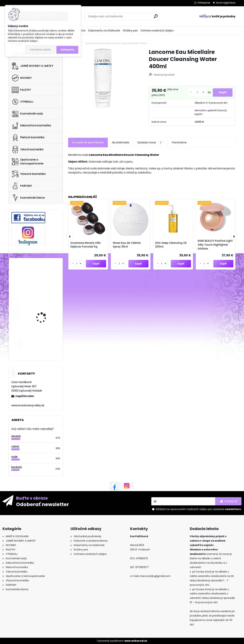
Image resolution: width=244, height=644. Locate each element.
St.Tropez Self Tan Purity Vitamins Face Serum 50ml (45, 274)
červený (16, 436)
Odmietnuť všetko (40, 50)
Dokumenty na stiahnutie (104, 30)
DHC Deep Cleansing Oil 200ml (171, 245)
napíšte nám (25, 396)
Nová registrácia (226, 3)
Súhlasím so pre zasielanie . (199, 509)
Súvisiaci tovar (150, 143)
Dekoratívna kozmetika (31, 126)
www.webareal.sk (136, 641)
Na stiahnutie (120, 142)
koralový (17, 467)
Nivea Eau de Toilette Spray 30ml (127, 245)
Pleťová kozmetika (28, 138)
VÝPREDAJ (23, 102)
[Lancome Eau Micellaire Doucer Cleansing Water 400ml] (103, 78)
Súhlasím (67, 50)
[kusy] (196, 92)
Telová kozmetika (28, 149)
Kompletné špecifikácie (88, 142)
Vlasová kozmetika (29, 174)
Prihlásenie (204, 3)
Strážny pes (130, 30)
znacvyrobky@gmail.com (155, 576)
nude (14, 457)
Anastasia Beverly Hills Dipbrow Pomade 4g (85, 245)
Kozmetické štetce (28, 198)
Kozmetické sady (27, 114)
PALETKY (21, 90)
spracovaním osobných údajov (189, 509)
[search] (156, 16)
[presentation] (70, 236)
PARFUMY (22, 186)
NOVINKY (22, 78)
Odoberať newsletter (43, 504)
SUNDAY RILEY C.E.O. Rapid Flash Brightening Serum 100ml (45, 336)
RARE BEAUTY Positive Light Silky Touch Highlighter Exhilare (215, 245)
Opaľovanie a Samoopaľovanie (28, 162)
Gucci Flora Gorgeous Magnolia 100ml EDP (44, 302)
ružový (15, 446)
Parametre (179, 142)
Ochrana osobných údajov (157, 30)
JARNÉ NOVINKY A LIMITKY (32, 66)
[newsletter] (228, 501)
